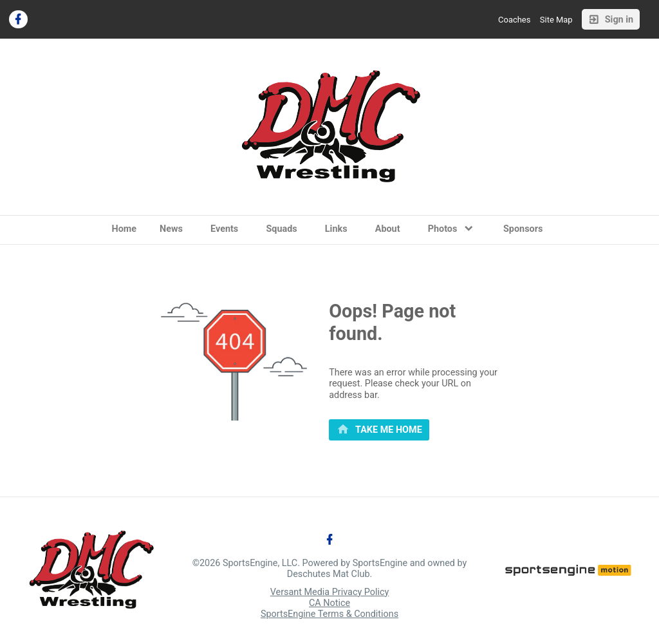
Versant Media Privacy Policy (330, 592)
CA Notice (329, 603)
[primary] (379, 430)
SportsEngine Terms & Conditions (329, 614)
